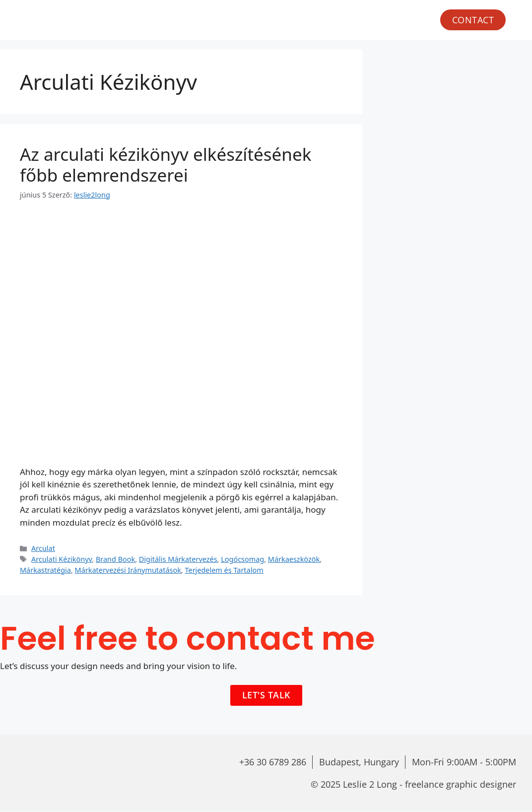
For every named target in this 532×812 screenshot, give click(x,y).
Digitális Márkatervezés (178, 559)
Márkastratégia (45, 570)
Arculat (43, 548)
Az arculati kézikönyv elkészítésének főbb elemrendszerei (166, 165)
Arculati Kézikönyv (62, 559)
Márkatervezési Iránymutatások (128, 570)
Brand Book (115, 559)
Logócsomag (242, 559)
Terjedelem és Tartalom (224, 570)
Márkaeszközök (294, 559)
